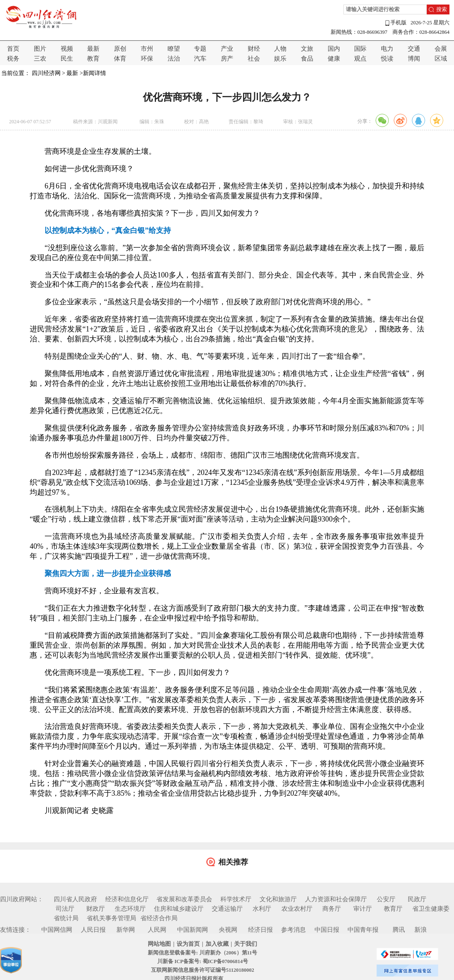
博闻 (414, 59)
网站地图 (159, 944)
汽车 (200, 59)
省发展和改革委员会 (184, 899)
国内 (334, 49)
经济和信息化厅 (127, 899)
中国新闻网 (193, 930)
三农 (40, 59)
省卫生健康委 (431, 909)
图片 (40, 49)
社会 (254, 59)
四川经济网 (46, 73)
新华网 (126, 930)
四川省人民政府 (75, 899)
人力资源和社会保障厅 (336, 899)
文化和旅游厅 (278, 899)
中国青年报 (363, 930)
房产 (227, 59)
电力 (387, 49)
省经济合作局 (159, 918)
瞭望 (174, 49)
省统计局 (66, 918)
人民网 (157, 930)
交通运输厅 (227, 909)
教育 (93, 59)
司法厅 (65, 909)
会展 (441, 49)
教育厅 (393, 909)
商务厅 (332, 909)
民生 (67, 59)
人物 (280, 49)
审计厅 (363, 909)
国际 (360, 49)
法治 (174, 59)
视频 (67, 49)
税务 (13, 59)
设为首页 (188, 944)
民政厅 (417, 899)
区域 (441, 59)
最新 (93, 49)
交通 (414, 49)
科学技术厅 (236, 899)
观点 (360, 59)
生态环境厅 (130, 909)
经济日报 (260, 930)
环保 (147, 59)
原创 (120, 49)
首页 (13, 49)
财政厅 (96, 909)
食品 (307, 59)
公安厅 (386, 899)
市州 (147, 49)
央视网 (228, 930)
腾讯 (399, 930)
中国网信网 (57, 930)
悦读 (387, 59)
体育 (120, 59)
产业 (227, 49)
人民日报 (93, 930)
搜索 (442, 9)
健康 (334, 59)
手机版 (395, 23)
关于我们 (246, 944)
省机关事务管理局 (111, 918)
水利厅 (262, 909)
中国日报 (327, 930)
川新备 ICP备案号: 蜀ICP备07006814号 (203, 961)
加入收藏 (217, 944)
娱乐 (280, 59)
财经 (254, 49)
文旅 (307, 49)
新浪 (421, 930)
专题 (200, 49)
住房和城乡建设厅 (179, 909)
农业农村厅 (297, 909)
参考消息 (293, 930)
